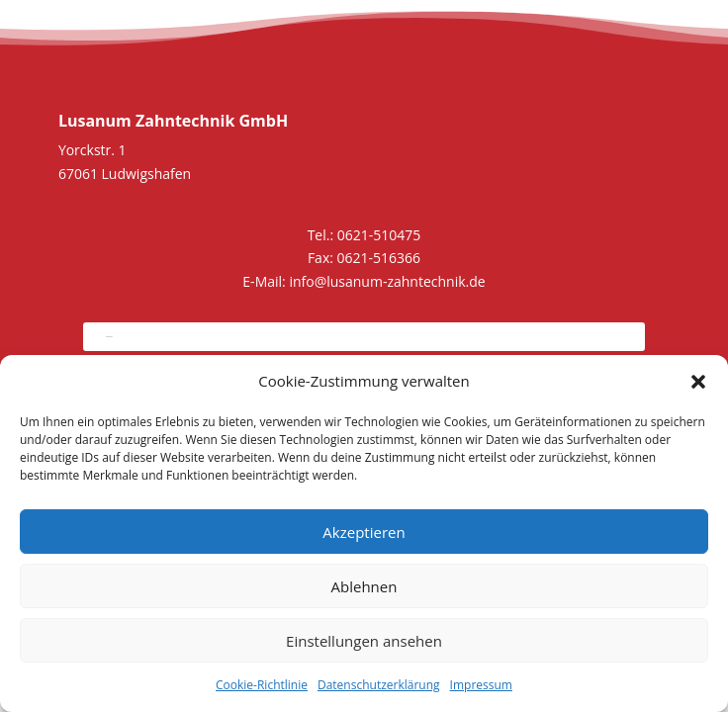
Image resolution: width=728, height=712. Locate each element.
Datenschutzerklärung (379, 685)
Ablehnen (364, 586)
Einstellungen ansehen (364, 641)
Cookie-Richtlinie (262, 685)
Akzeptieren (364, 532)
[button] (698, 382)
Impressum (481, 685)
